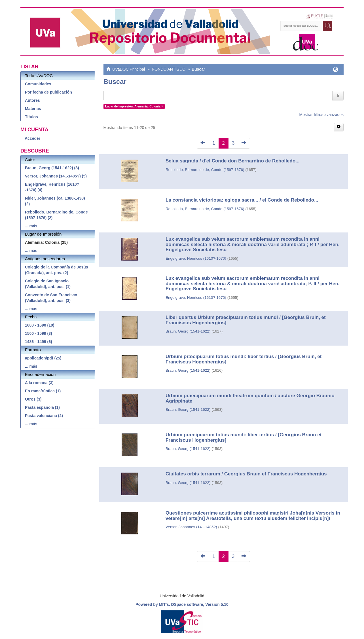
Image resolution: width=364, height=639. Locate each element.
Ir (338, 95)
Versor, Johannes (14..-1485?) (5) (56, 176)
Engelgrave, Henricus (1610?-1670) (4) (52, 187)
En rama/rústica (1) (43, 391)
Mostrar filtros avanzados (321, 115)
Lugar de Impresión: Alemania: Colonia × (134, 106)
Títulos (31, 117)
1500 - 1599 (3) (39, 333)
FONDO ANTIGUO (169, 69)
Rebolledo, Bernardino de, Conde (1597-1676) (205, 170)
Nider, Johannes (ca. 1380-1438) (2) (55, 201)
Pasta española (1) (42, 407)
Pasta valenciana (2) (44, 416)
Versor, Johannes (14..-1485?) (191, 527)
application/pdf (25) (43, 358)
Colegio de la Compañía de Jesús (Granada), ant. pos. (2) (57, 270)
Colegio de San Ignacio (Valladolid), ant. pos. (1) (48, 284)
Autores (32, 100)
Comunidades (38, 84)
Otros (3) (33, 399)
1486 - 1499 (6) (39, 342)
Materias (33, 109)
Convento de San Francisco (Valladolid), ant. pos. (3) (51, 298)
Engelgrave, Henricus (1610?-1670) (196, 258)
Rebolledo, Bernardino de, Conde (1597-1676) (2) (56, 215)
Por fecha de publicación (48, 92)
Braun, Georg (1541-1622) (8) (52, 168)
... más (31, 226)
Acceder (32, 138)
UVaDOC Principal (129, 69)
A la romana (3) (39, 383)
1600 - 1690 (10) (40, 325)
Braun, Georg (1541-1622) (188, 331)
